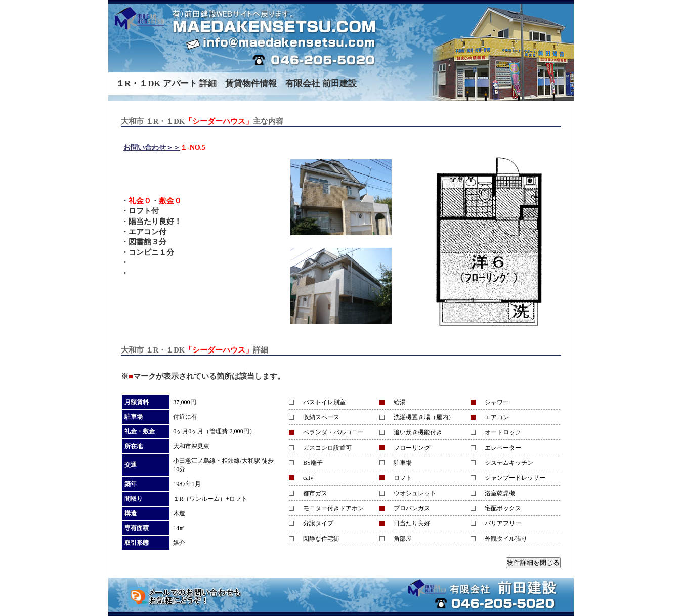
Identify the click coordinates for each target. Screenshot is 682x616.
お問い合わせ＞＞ (152, 147)
